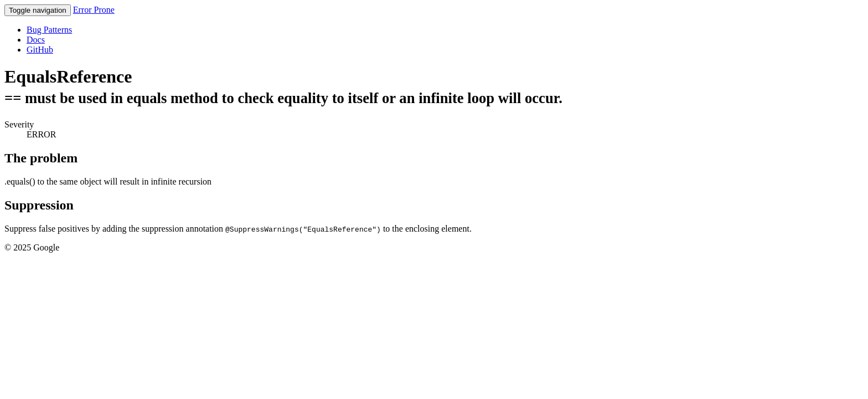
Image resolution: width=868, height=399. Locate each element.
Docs (36, 40)
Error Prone (94, 10)
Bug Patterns (49, 30)
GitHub (40, 50)
